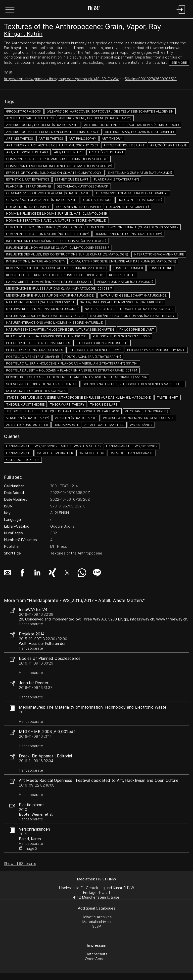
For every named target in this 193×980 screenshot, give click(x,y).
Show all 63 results (20, 864)
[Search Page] (96, 9)
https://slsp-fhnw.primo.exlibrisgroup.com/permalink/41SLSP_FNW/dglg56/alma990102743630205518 (90, 79)
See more (179, 63)
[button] (10, 10)
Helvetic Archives (97, 917)
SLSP (97, 926)
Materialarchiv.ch (96, 922)
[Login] (181, 14)
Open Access (97, 959)
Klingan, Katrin (23, 34)
